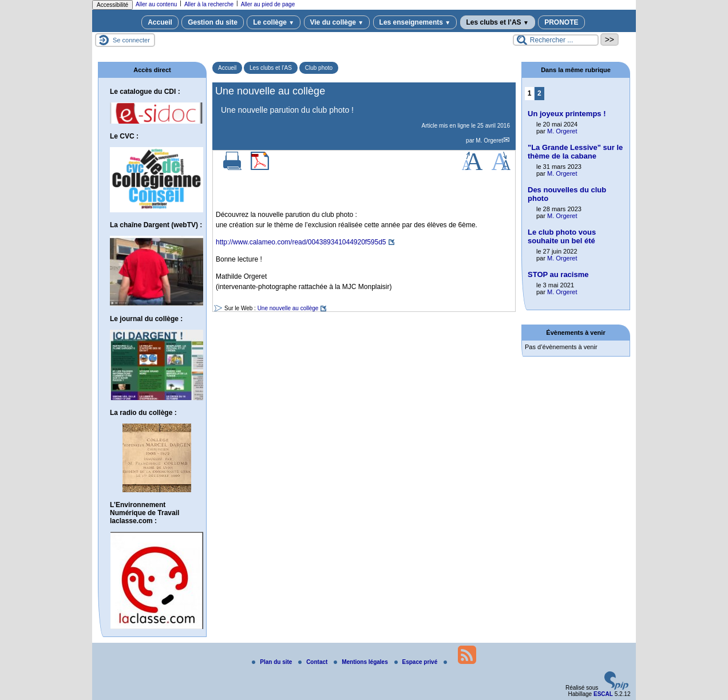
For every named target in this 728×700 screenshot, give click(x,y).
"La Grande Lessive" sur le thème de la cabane (575, 152)
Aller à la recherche (209, 4)
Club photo (319, 68)
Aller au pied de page (268, 4)
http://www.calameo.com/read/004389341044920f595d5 (301, 242)
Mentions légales (361, 662)
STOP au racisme (558, 274)
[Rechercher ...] (556, 40)
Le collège (274, 22)
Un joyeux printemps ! (567, 114)
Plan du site (273, 662)
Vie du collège (337, 22)
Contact (314, 662)
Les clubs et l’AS (498, 22)
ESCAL (603, 694)
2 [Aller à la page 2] (539, 93)
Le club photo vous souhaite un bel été (562, 236)
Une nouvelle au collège (288, 308)
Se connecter (131, 40)
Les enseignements (415, 22)
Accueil (160, 22)
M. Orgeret (489, 141)
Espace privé (417, 662)
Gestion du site (213, 22)
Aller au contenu (156, 4)
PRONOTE (561, 22)
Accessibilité (112, 5)
